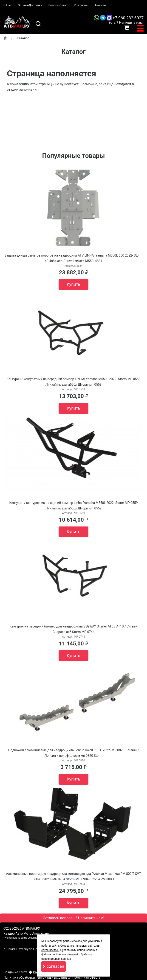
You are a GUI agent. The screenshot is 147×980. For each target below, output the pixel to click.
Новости (100, 5)
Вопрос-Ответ (58, 5)
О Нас (7, 5)
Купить (74, 284)
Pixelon (38, 972)
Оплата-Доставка (30, 5)
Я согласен (54, 966)
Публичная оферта (86, 977)
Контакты (81, 5)
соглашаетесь (50, 950)
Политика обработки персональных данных (37, 977)
